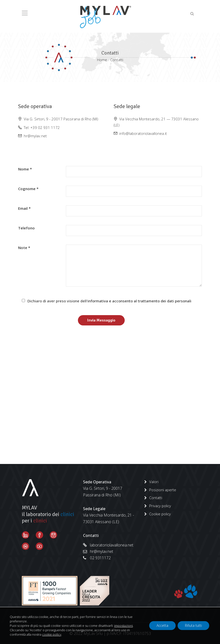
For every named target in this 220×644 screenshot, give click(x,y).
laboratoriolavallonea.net (108, 545)
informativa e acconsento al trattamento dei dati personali (139, 301)
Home (102, 60)
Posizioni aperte (163, 490)
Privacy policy (160, 506)
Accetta (162, 625)
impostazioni (123, 626)
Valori (154, 482)
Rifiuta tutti (193, 625)
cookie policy (52, 634)
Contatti (156, 498)
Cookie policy (160, 514)
